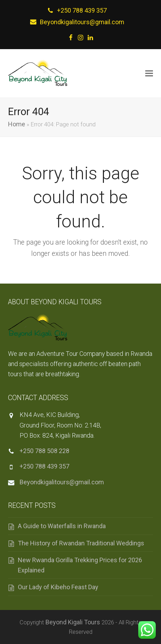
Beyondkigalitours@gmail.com (82, 22)
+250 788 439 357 (82, 10)
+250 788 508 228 (44, 451)
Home (17, 124)
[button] (149, 73)
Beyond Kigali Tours (73, 622)
